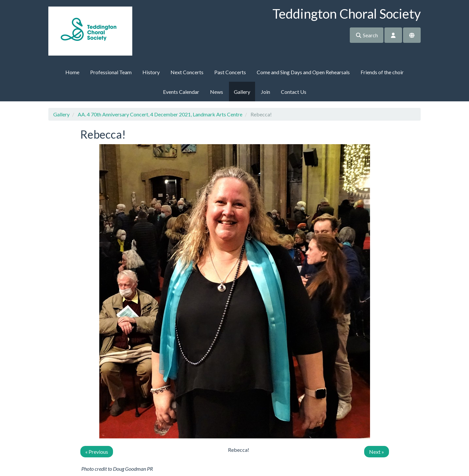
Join (266, 92)
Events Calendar (181, 92)
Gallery (242, 92)
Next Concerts (187, 72)
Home (72, 72)
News (217, 92)
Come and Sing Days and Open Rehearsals (303, 72)
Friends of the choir (382, 72)
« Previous (97, 452)
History (151, 72)
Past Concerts (230, 72)
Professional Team (111, 72)
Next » (377, 452)
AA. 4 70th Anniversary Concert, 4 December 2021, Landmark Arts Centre (160, 114)
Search (367, 35)
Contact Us (294, 92)
